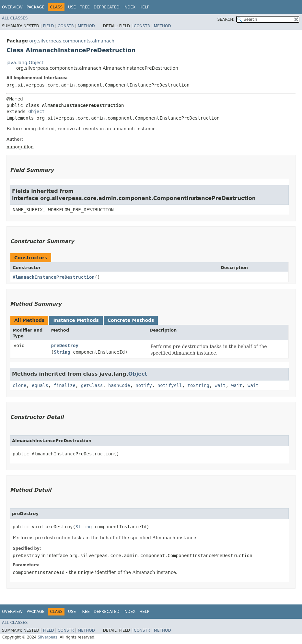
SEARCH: (226, 19)
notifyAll (170, 385)
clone (19, 385)
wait (220, 385)
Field (48, 26)
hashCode (119, 385)
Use (72, 7)
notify (144, 385)
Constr (66, 26)
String (62, 352)
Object (36, 111)
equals (40, 385)
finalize (64, 385)
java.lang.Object (25, 63)
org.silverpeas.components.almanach (72, 41)
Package (35, 7)
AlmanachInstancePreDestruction (54, 277)
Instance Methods (76, 320)
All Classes (15, 18)
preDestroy (65, 345)
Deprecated (107, 7)
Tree (85, 7)
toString (198, 385)
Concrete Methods (131, 320)
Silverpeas (47, 637)
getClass (92, 385)
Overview (12, 7)
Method (86, 26)
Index (130, 7)
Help (144, 7)
